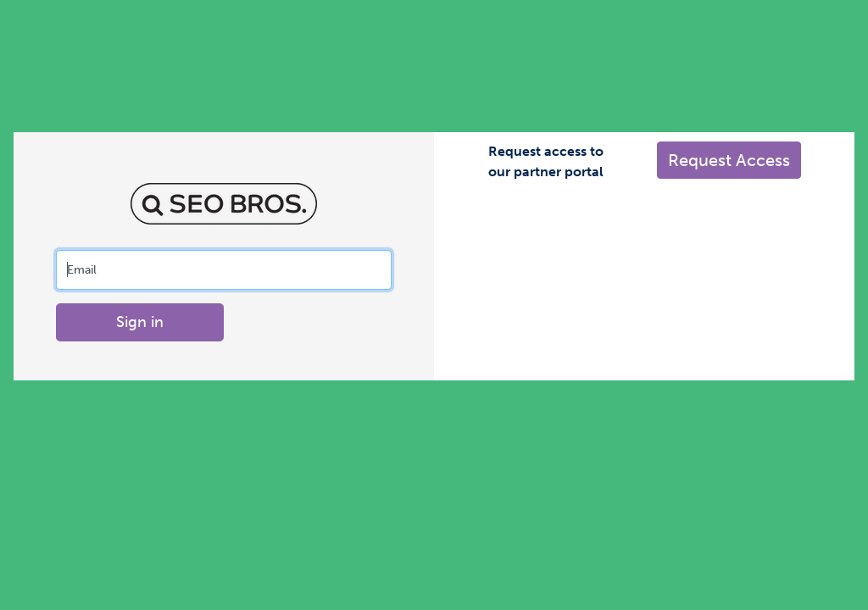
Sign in (140, 322)
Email (82, 269)
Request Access (729, 160)
